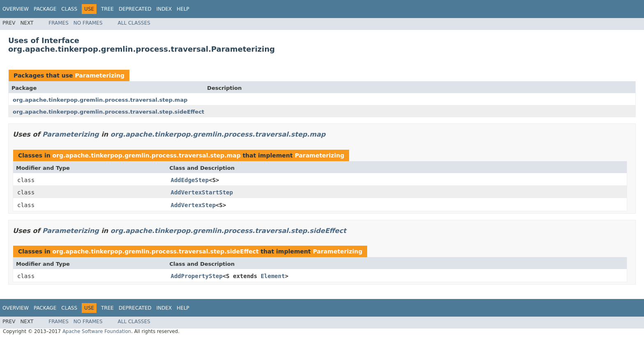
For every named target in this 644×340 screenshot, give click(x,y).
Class (69, 9)
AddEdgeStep (190, 180)
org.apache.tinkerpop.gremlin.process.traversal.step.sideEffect (108, 112)
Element (273, 276)
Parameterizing (100, 75)
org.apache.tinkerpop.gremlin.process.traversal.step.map (100, 100)
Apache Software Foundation (97, 331)
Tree (107, 9)
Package (45, 9)
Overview (16, 9)
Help (183, 9)
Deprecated (135, 9)
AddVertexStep (193, 205)
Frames (59, 23)
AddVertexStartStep (202, 192)
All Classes (134, 23)
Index (164, 9)
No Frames (88, 23)
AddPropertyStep (197, 276)
